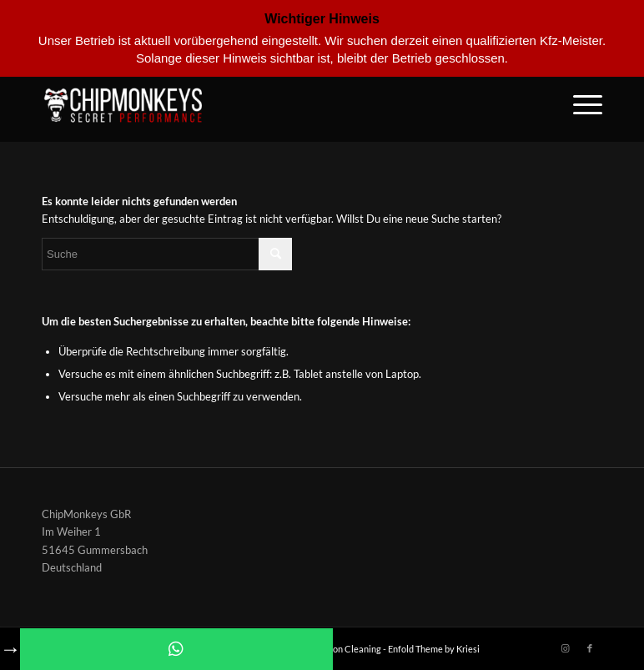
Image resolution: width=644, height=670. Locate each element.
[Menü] (579, 104)
